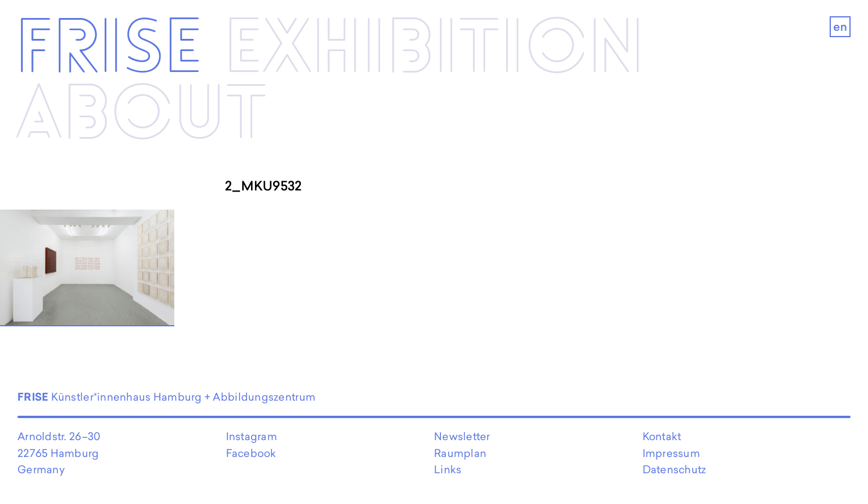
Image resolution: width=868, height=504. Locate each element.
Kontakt (662, 436)
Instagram (252, 436)
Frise (109, 49)
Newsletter (462, 436)
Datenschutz (675, 469)
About (141, 116)
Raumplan (460, 453)
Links (448, 469)
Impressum (671, 453)
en (840, 27)
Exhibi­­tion (434, 49)
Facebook (251, 453)
